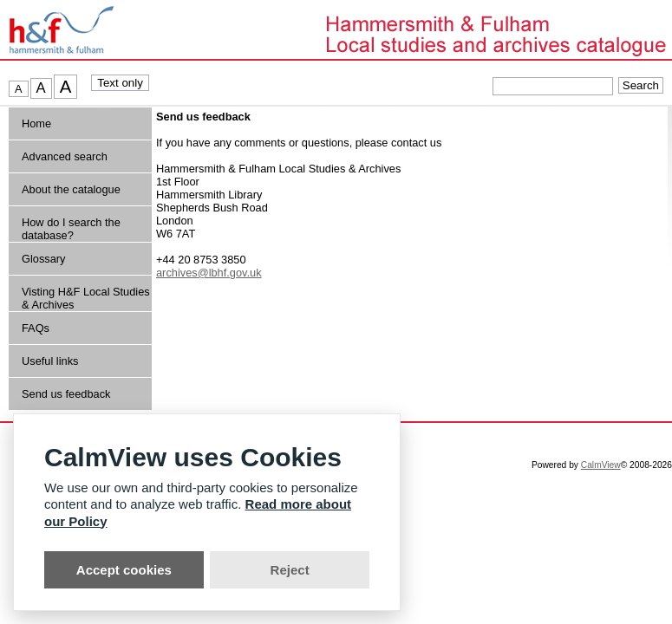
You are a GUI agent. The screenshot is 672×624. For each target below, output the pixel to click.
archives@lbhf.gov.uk (209, 273)
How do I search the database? (71, 229)
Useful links (50, 361)
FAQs (36, 328)
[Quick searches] (553, 86)
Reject (290, 570)
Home (36, 123)
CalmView (601, 465)
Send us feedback (66, 394)
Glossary (44, 259)
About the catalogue (71, 189)
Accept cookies (124, 570)
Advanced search (65, 156)
